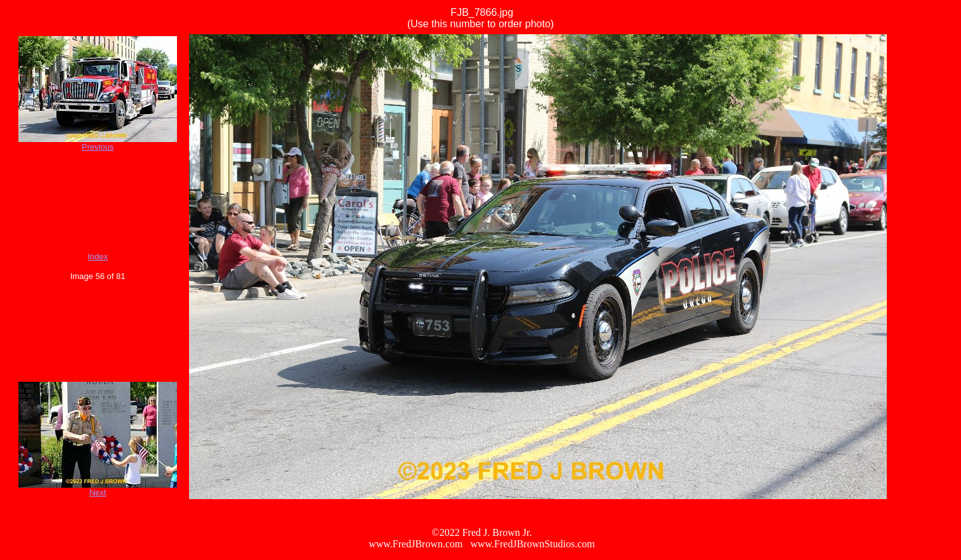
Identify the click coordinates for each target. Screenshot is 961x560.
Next (98, 492)
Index (98, 257)
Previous (98, 147)
